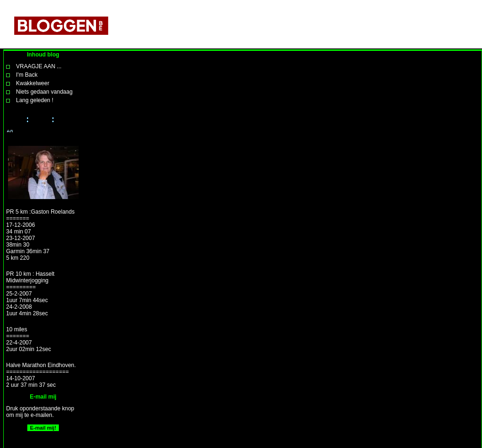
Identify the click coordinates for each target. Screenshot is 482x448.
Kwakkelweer (33, 83)
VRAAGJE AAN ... (39, 66)
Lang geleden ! (35, 100)
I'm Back (27, 75)
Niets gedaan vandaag (44, 92)
